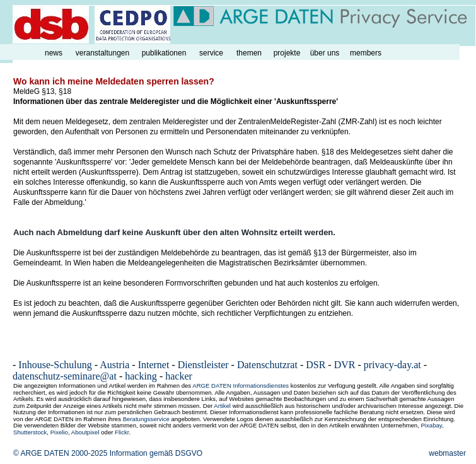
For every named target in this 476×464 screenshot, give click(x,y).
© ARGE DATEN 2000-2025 (60, 453)
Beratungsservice (146, 419)
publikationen (164, 53)
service (211, 53)
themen (249, 53)
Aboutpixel (85, 432)
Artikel (222, 406)
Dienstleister (203, 365)
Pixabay (431, 425)
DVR (345, 365)
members (366, 53)
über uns (325, 53)
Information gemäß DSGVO (156, 453)
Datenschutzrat (267, 365)
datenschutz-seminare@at (65, 376)
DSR (316, 365)
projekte (287, 53)
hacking (141, 376)
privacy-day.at (392, 365)
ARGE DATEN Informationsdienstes (241, 386)
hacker (179, 376)
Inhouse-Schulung (55, 365)
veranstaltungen (102, 53)
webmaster (447, 453)
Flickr (122, 432)
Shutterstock (30, 432)
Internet (154, 365)
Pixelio (59, 432)
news (54, 53)
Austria (114, 365)
